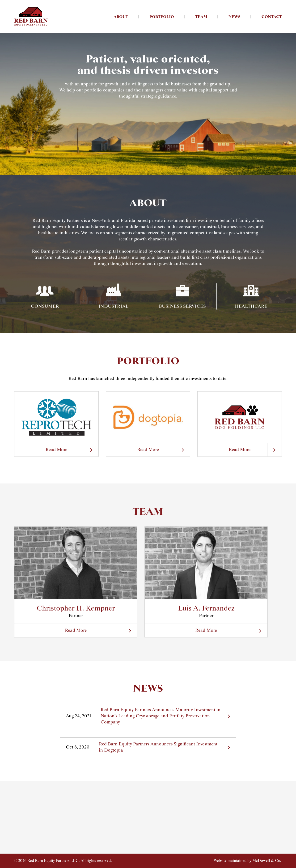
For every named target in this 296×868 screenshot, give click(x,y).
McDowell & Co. (267, 861)
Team (201, 17)
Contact (272, 17)
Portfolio (162, 17)
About (121, 17)
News (234, 17)
